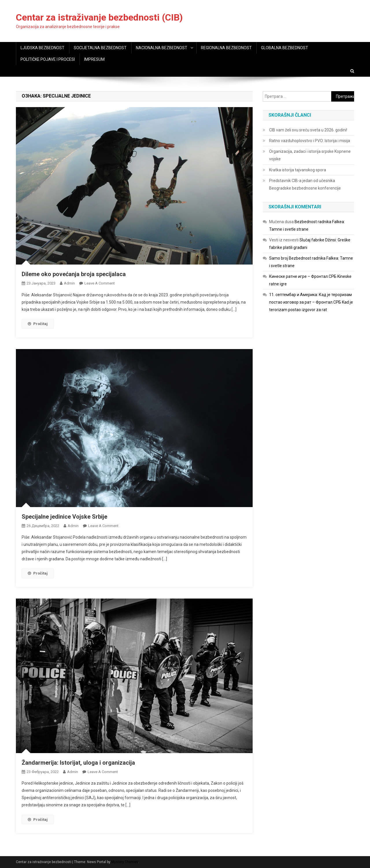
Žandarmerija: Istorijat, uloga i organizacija (78, 763)
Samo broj (279, 258)
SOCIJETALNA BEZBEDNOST (100, 48)
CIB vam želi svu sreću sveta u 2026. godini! (308, 130)
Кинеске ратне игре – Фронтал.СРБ (303, 276)
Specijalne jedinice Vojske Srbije (64, 517)
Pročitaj (38, 324)
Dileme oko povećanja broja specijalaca (74, 274)
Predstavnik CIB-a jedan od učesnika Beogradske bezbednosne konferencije (305, 184)
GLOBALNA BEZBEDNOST (285, 48)
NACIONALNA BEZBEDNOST (162, 48)
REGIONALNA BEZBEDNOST (226, 48)
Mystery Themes (125, 862)
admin (69, 283)
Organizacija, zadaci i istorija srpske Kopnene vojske (310, 155)
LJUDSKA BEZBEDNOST (42, 48)
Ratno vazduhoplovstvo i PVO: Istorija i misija (310, 141)
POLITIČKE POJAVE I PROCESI (48, 59)
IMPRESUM (94, 59)
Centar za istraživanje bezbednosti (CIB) (99, 17)
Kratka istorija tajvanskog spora (298, 170)
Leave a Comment (100, 283)
